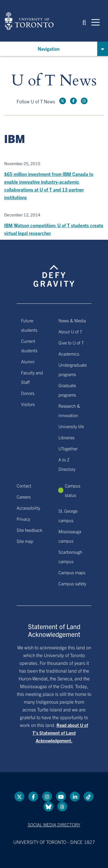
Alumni (28, 361)
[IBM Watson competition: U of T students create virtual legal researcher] (54, 225)
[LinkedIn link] (75, 796)
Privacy (23, 519)
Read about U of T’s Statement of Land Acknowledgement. (60, 733)
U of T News (54, 81)
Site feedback (29, 530)
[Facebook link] (73, 101)
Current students (29, 346)
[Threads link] (62, 806)
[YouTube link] (61, 796)
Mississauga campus (70, 536)
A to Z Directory (67, 464)
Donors (28, 393)
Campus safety (72, 583)
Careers (24, 497)
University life (71, 426)
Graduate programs (67, 390)
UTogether (68, 448)
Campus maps (72, 572)
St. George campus (68, 515)
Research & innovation (69, 410)
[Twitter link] (63, 101)
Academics (69, 354)
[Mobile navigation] (96, 22)
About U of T (70, 331)
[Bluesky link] (48, 806)
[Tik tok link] (89, 796)
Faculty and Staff (32, 377)
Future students (29, 325)
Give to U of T (71, 343)
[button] (84, 22)
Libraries (66, 437)
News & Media (72, 320)
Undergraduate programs (73, 369)
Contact (24, 486)
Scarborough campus (70, 556)
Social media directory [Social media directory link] (54, 824)
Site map (25, 541)
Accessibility (28, 508)
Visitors (28, 404)
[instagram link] (84, 101)
